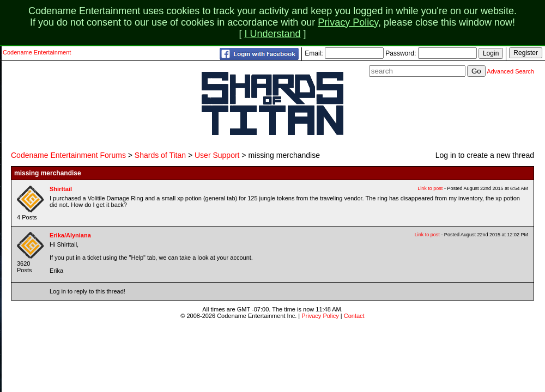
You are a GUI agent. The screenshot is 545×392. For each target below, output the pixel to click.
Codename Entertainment (37, 52)
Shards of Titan (160, 155)
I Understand (272, 34)
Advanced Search (510, 71)
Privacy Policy (348, 22)
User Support (217, 155)
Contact (354, 316)
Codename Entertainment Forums (68, 155)
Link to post (430, 188)
